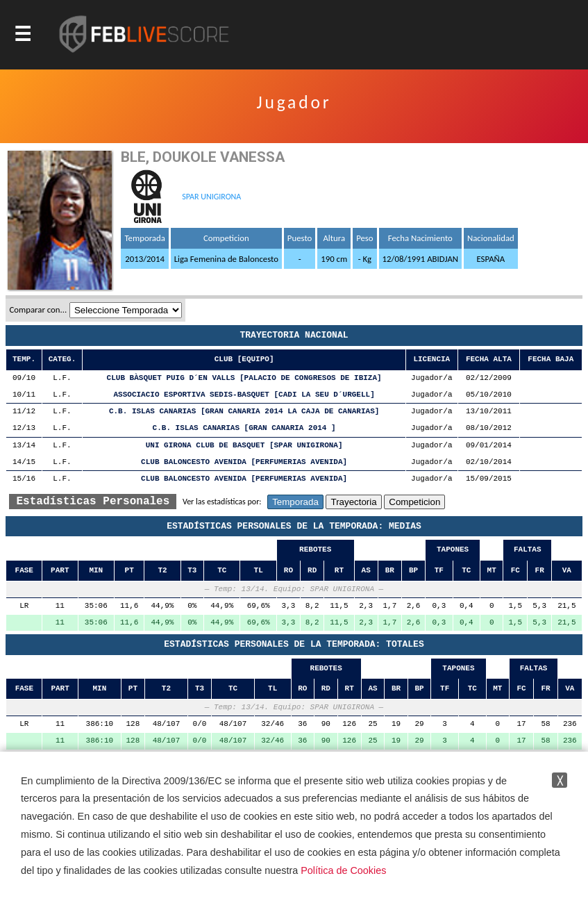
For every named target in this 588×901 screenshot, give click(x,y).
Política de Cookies (343, 870)
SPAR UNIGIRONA (211, 197)
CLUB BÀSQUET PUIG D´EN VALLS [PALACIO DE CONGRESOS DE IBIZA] (244, 378)
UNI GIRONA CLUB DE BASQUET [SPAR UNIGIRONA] (244, 446)
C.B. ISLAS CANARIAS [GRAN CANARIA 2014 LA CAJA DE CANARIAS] (244, 412)
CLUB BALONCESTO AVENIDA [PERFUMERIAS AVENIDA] (244, 462)
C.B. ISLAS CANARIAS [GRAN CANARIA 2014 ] (244, 428)
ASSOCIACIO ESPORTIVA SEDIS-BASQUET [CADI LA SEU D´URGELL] (244, 395)
